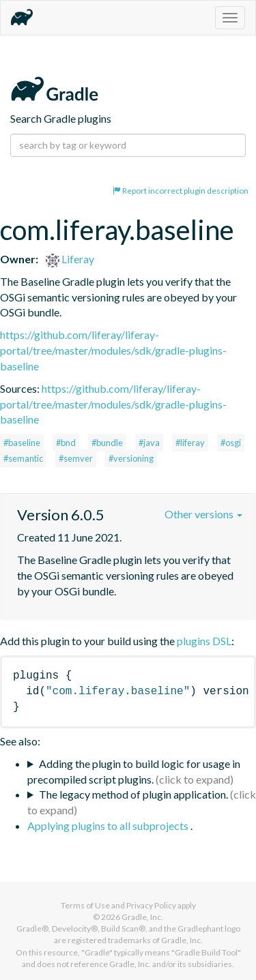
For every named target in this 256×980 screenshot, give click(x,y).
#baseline (22, 443)
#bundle (107, 443)
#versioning (131, 458)
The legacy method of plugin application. (133, 794)
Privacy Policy (151, 905)
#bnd (66, 443)
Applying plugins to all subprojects (109, 826)
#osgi (231, 443)
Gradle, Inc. (142, 917)
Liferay (70, 259)
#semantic (23, 458)
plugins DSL (204, 641)
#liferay (190, 443)
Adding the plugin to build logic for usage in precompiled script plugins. (134, 771)
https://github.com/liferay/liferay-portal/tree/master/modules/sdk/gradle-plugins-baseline (113, 350)
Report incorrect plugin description (181, 191)
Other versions (203, 514)
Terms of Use (85, 905)
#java (149, 443)
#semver (76, 458)
